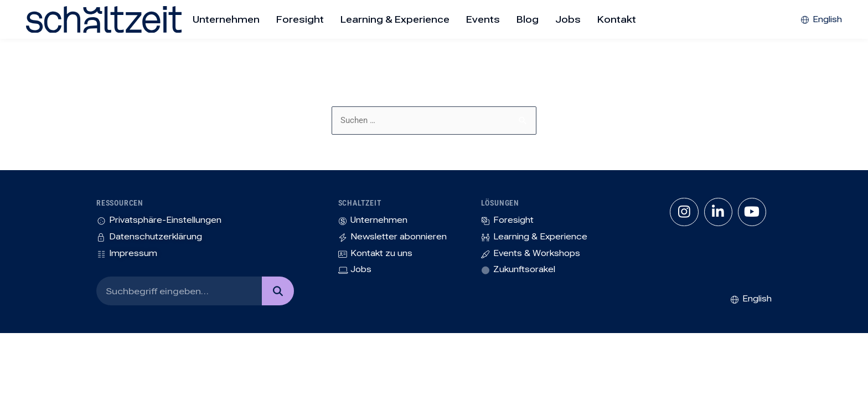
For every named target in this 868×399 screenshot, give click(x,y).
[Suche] (278, 295)
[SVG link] (70, 19)
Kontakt (617, 19)
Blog (528, 19)
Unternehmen (226, 19)
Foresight (300, 19)
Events (483, 19)
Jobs (568, 19)
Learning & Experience (395, 19)
